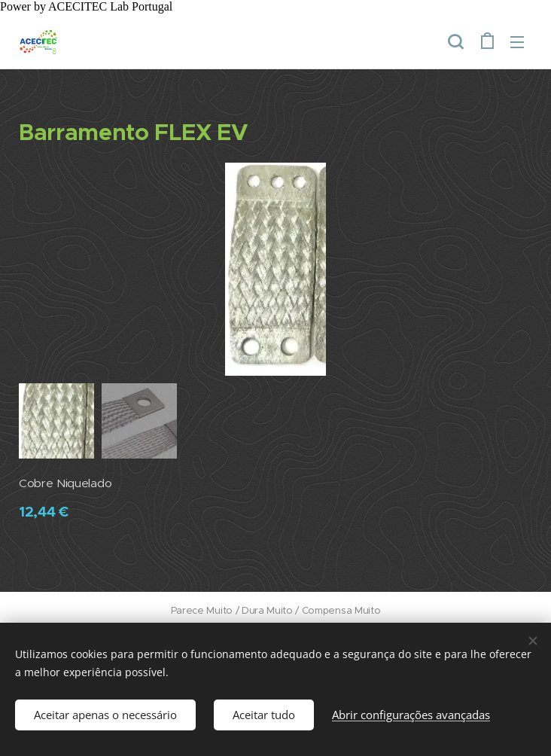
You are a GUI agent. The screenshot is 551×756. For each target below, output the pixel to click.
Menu (517, 42)
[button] (455, 41)
